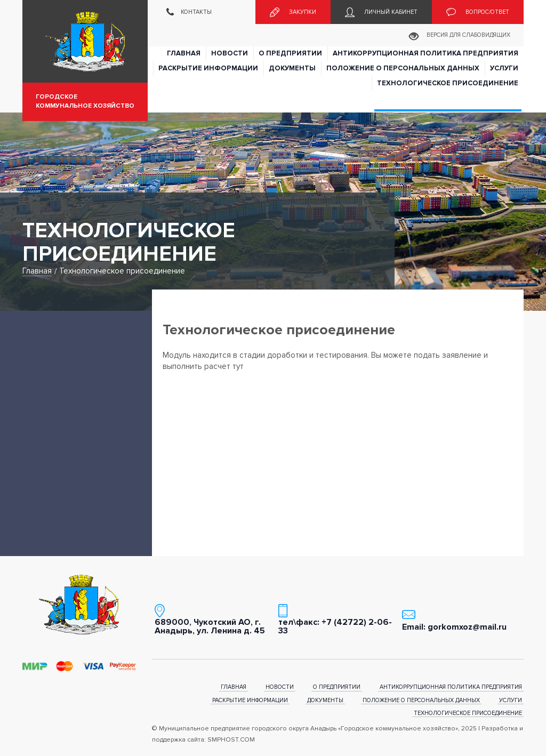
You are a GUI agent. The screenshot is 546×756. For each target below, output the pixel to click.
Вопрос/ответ (478, 12)
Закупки (293, 12)
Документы (292, 68)
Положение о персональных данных (403, 68)
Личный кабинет (381, 12)
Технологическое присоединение (448, 83)
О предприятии (290, 53)
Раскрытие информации (208, 68)
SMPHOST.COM (231, 740)
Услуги (504, 68)
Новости (230, 53)
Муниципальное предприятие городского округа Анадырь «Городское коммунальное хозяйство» (85, 41)
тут (238, 366)
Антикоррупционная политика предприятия (425, 53)
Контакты (189, 12)
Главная (184, 53)
